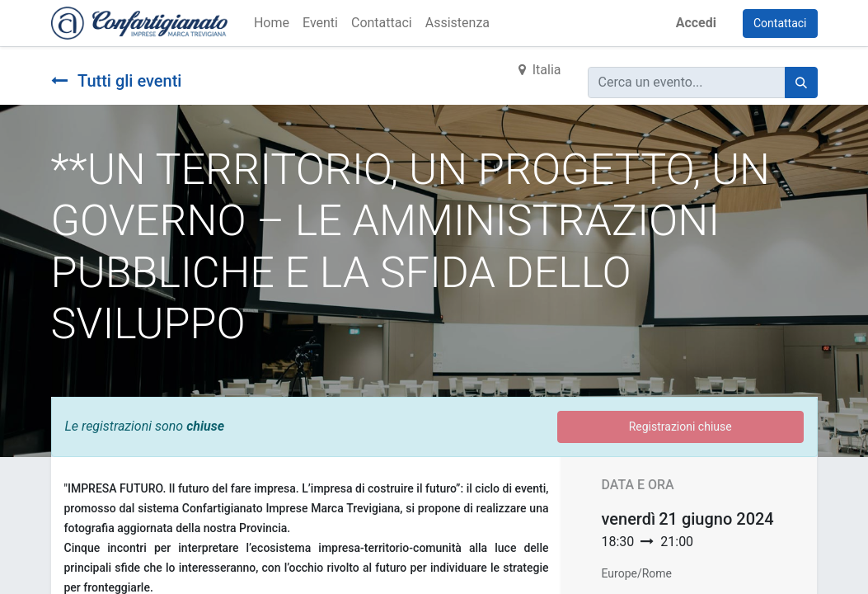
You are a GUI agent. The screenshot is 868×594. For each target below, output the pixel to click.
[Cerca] (801, 82)
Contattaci (780, 23)
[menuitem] (272, 23)
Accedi (696, 23)
